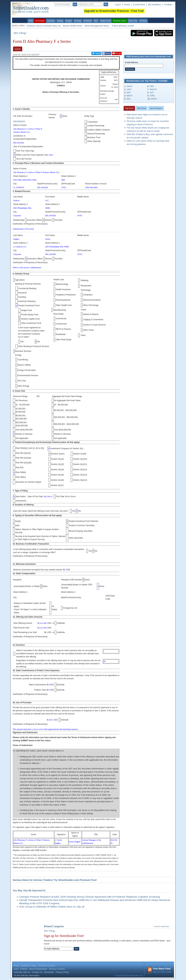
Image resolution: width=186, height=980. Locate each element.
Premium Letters (120, 21)
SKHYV (153, 89)
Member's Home (29, 966)
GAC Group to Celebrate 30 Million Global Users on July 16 (52, 907)
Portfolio (168, 5)
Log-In (118, 5)
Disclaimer (49, 972)
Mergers (69, 21)
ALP (152, 93)
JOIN (31, 21)
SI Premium (40, 21)
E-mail (117, 53)
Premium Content (47, 966)
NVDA (154, 99)
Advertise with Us (22, 972)
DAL (129, 99)
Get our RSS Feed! (159, 970)
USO (129, 89)
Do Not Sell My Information (26, 975)
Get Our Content (57, 969)
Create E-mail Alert (161, 926)
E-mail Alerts (139, 5)
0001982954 (19, 121)
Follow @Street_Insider (123, 26)
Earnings (78, 21)
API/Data (143, 21)
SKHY (129, 86)
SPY (129, 93)
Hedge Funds (106, 21)
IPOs (96, 21)
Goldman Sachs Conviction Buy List (44, 26)
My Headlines (155, 5)
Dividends (88, 21)
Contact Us (37, 972)
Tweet (96, 53)
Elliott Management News (97, 26)
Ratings (60, 21)
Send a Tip (133, 21)
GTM (152, 96)
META (129, 96)
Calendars (51, 21)
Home (127, 5)
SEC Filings (20, 33)
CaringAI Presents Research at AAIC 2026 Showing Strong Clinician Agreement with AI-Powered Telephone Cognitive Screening (90, 897)
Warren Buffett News (73, 26)
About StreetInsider (38, 969)
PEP (152, 86)
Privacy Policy (62, 972)
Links (16, 969)
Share (106, 53)
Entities (24, 969)
